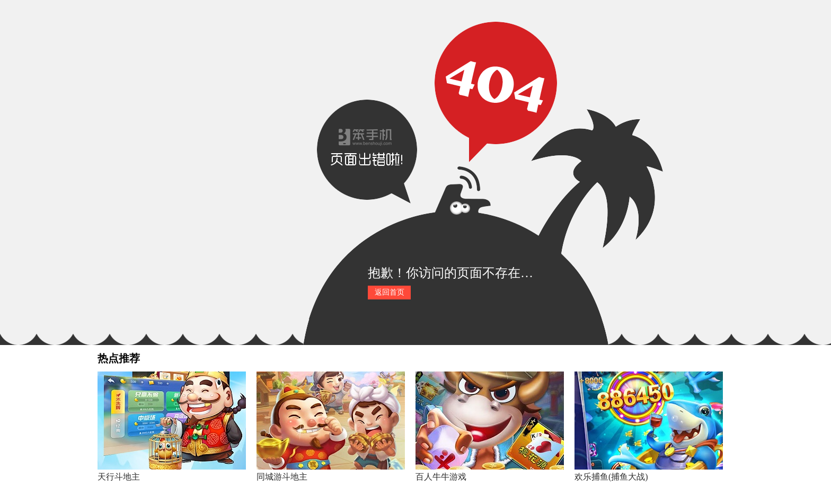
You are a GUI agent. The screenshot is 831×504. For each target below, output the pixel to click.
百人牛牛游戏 (441, 477)
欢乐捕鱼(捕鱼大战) (611, 477)
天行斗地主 (119, 477)
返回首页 (390, 292)
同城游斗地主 (282, 477)
